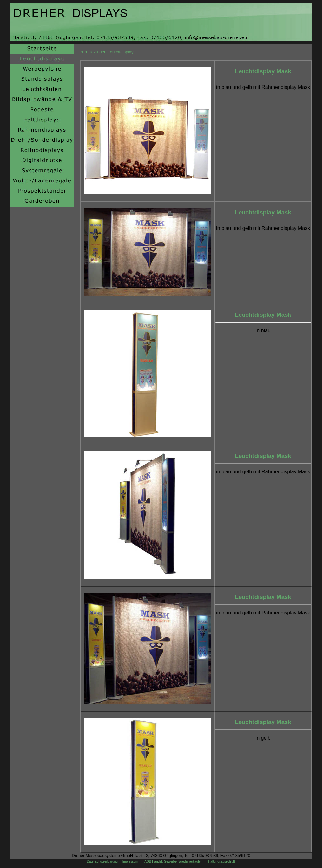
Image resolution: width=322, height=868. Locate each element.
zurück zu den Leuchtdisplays (108, 52)
